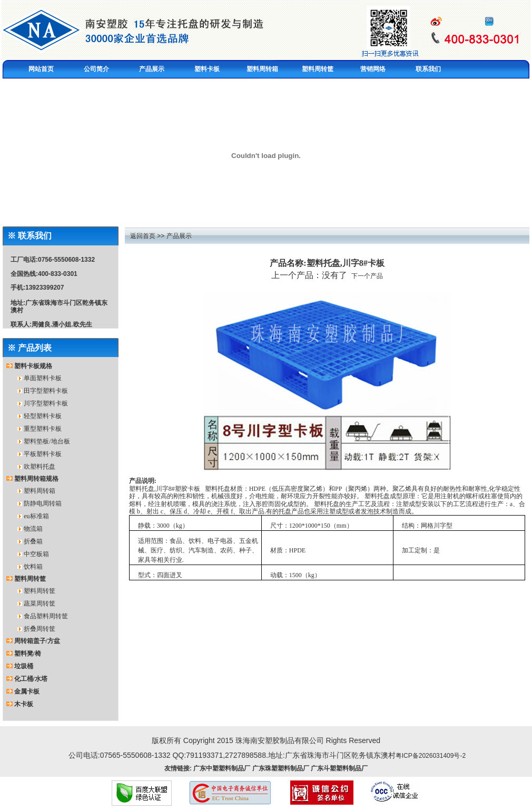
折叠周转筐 (40, 629)
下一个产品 (367, 276)
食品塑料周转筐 (46, 616)
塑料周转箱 (40, 491)
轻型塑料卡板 (43, 416)
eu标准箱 (36, 516)
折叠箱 (33, 541)
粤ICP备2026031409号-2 (431, 756)
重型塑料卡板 (43, 429)
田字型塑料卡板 (46, 391)
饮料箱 (33, 567)
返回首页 (143, 236)
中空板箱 (36, 554)
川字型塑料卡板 (46, 403)
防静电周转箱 (43, 503)
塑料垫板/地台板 (47, 441)
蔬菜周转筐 (40, 604)
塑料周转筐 (40, 591)
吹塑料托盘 (40, 467)
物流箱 (33, 529)
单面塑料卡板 (43, 378)
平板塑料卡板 (43, 454)
